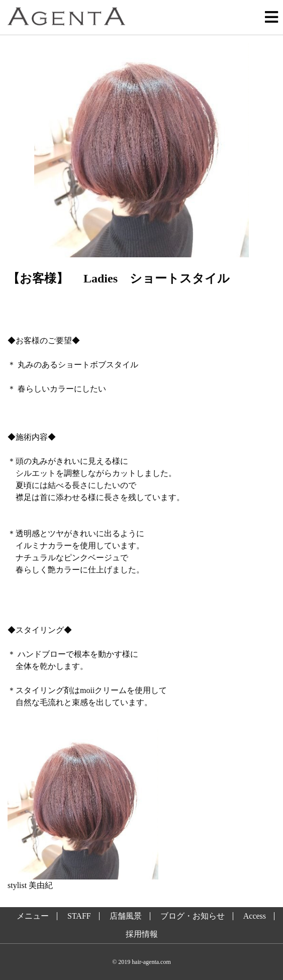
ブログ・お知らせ (193, 916)
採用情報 (142, 934)
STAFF (79, 916)
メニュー (33, 916)
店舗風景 (126, 916)
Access (255, 916)
